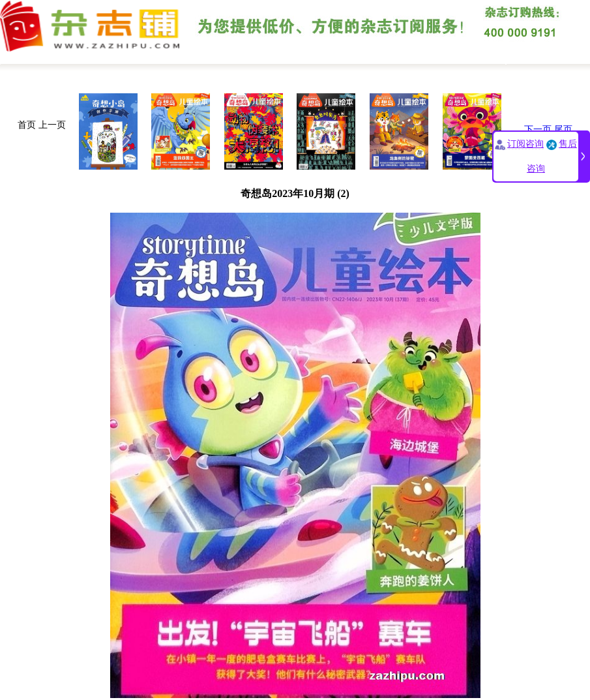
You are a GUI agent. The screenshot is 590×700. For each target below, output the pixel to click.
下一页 (538, 129)
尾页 (563, 129)
